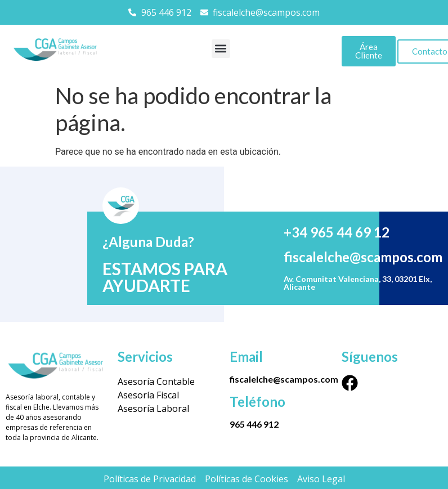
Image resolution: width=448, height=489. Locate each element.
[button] (221, 49)
